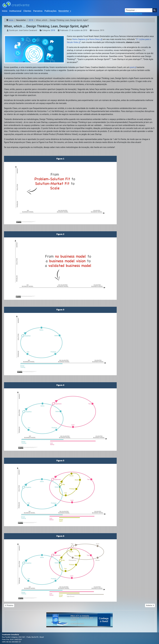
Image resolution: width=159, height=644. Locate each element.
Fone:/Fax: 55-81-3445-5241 (12, 639)
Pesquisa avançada (133, 14)
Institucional (15, 11)
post (132, 67)
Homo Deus (95, 39)
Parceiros (38, 11)
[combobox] (139, 10)
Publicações (50, 11)
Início (5, 11)
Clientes (27, 11)
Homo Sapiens (79, 39)
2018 (53, 30)
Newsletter (64, 11)
